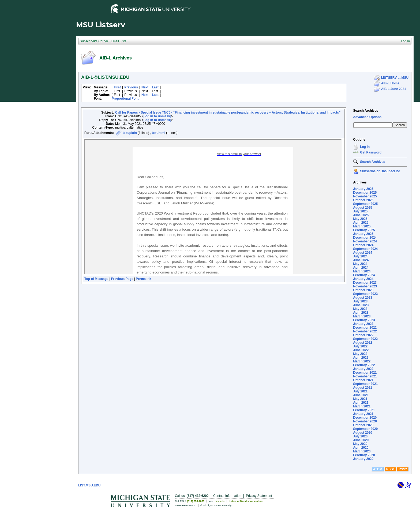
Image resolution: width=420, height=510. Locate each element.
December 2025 (365, 193)
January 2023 (363, 324)
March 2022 (362, 361)
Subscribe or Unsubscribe (380, 171)
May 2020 (360, 444)
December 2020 (365, 418)
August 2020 (363, 433)
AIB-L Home (390, 83)
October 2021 (363, 380)
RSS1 (390, 469)
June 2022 (361, 350)
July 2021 (360, 391)
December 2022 (365, 328)
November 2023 (365, 286)
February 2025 (364, 230)
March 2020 (362, 451)
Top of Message (96, 279)
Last (155, 87)
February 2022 (364, 365)
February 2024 (364, 275)
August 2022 (363, 343)
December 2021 (365, 373)
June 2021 (361, 395)
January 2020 (363, 459)
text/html (159, 133)
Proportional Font (125, 99)
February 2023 (364, 320)
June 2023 (361, 305)
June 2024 (361, 260)
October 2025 (363, 200)
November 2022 (365, 331)
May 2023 (360, 309)
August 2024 (363, 253)
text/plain (130, 133)
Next (145, 87)
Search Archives (366, 111)
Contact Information (227, 496)
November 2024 (365, 241)
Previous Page (122, 279)
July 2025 (360, 211)
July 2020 (360, 436)
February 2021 (364, 410)
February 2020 (364, 455)
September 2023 (365, 294)
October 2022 (363, 335)
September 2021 (365, 384)
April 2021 (361, 403)
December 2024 (365, 238)
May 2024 (360, 264)
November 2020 (365, 421)
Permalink (143, 279)
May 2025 (360, 219)
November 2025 (365, 196)
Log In (365, 147)
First (117, 87)
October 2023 (363, 290)
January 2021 (363, 414)
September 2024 (365, 249)
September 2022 (365, 339)
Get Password (371, 152)
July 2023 (360, 301)
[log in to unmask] (157, 116)
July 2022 (360, 346)
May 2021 (360, 399)
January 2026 (363, 189)
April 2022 (361, 358)
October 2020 (363, 425)
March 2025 (362, 226)
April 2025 (361, 223)
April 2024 (361, 268)
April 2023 (361, 313)
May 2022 (360, 354)
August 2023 (363, 298)
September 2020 (365, 429)
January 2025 (363, 234)
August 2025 (363, 208)
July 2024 (360, 256)
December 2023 (365, 283)
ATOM (378, 469)
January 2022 (363, 369)
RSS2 (403, 469)
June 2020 (361, 440)
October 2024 (363, 245)
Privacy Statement (259, 496)
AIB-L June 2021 (394, 89)
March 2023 (362, 316)
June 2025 (361, 215)
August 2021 (363, 388)
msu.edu (220, 501)
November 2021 (365, 376)
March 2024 (362, 271)
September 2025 (365, 204)
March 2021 (362, 406)
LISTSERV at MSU (395, 78)
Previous (131, 87)
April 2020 (361, 448)
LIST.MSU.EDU (89, 485)
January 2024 (363, 279)
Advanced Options (367, 117)
